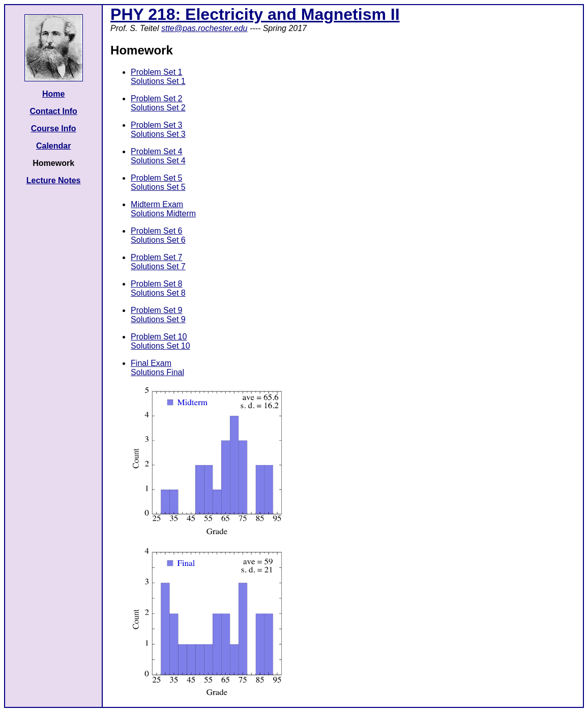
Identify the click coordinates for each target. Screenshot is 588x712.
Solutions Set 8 (158, 293)
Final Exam (151, 363)
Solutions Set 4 (158, 161)
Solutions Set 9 (158, 319)
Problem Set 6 (156, 231)
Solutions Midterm (163, 213)
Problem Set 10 (159, 337)
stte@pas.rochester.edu (204, 28)
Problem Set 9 (156, 310)
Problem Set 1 (156, 72)
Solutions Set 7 (158, 266)
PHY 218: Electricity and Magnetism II (255, 14)
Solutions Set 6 (158, 240)
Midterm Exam (157, 204)
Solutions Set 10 (160, 346)
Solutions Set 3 (158, 134)
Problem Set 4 (156, 151)
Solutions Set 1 (158, 81)
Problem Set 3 (156, 125)
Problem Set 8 (156, 284)
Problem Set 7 (156, 257)
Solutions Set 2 (158, 108)
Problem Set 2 (156, 98)
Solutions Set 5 (158, 187)
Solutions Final (157, 372)
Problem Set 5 (156, 178)
